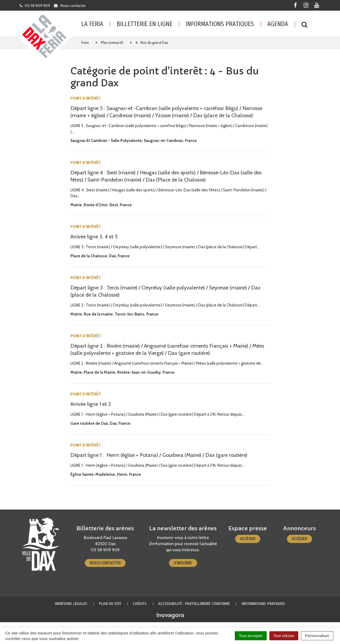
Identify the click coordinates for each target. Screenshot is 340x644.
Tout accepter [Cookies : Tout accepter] (251, 636)
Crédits (140, 604)
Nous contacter (105, 563)
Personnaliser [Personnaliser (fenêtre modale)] (317, 636)
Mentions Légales (71, 604)
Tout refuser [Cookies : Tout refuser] (284, 636)
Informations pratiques (220, 24)
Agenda (278, 24)
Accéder (248, 539)
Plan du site (110, 604)
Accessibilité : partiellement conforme (194, 604)
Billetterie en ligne (144, 24)
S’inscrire (183, 563)
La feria (92, 24)
